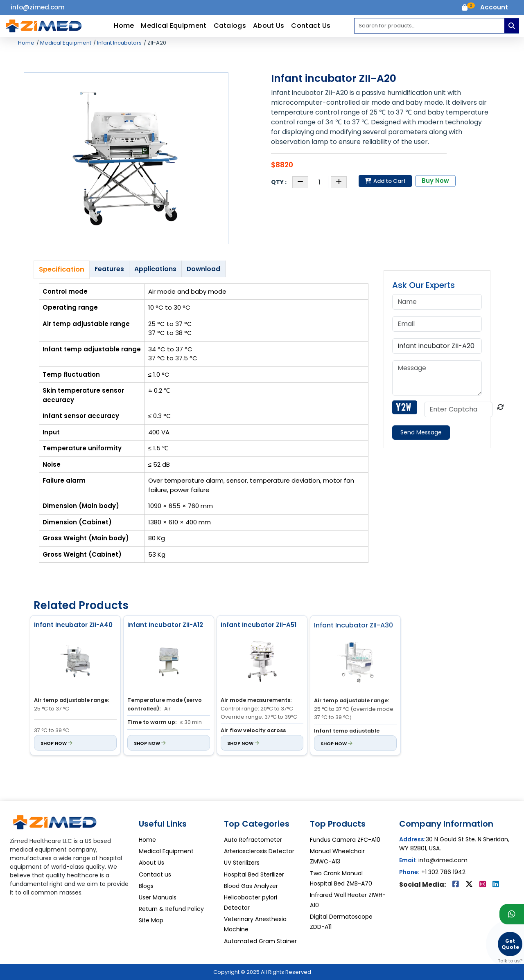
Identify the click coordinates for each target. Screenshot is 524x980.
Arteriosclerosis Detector (259, 851)
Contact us (155, 874)
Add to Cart (385, 181)
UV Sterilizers (242, 863)
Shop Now (56, 743)
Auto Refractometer (253, 840)
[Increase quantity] (339, 182)
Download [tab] (203, 269)
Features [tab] (109, 269)
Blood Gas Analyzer (251, 886)
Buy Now (435, 181)
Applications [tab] (155, 269)
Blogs (146, 886)
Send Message (421, 432)
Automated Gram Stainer (260, 941)
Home (124, 26)
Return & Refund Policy (171, 909)
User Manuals (158, 897)
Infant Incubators (119, 43)
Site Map (151, 920)
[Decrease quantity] (300, 182)
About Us (269, 26)
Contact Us (311, 26)
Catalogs (230, 26)
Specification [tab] (62, 269)
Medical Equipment (174, 26)
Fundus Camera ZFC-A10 (345, 840)
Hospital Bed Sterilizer (254, 874)
